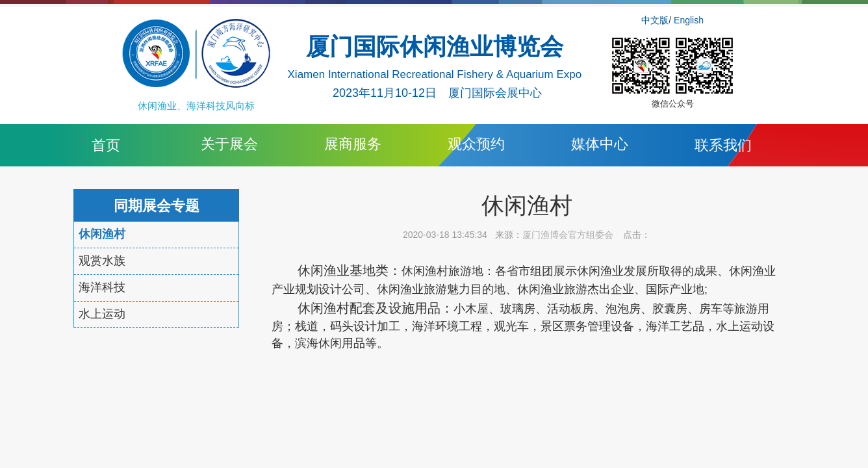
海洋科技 (102, 287)
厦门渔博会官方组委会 (568, 235)
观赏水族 (102, 261)
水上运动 (102, 314)
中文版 (655, 20)
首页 (106, 145)
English (689, 20)
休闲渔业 (324, 270)
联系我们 (723, 145)
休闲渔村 (102, 234)
